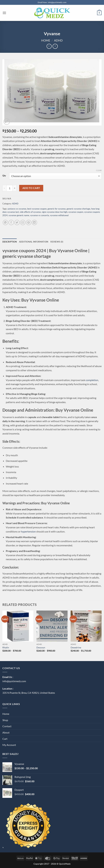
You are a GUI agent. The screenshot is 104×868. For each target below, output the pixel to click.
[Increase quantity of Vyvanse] (15, 188)
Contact (7, 726)
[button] (4, 13)
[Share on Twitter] (17, 222)
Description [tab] (10, 242)
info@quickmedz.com (14, 681)
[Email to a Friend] (23, 222)
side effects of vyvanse (30, 212)
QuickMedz (65, 864)
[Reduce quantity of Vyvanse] (4, 188)
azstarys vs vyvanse (17, 209)
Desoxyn (41, 647)
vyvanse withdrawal (59, 215)
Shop (5, 720)
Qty (4, 176)
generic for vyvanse (57, 209)
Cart (5, 739)
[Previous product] (55, 46)
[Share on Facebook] (11, 222)
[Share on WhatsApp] (5, 222)
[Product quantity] (10, 188)
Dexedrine (76, 647)
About (6, 732)
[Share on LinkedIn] (34, 222)
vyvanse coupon (76, 212)
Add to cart (31, 188)
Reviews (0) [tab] (57, 242)
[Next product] (49, 46)
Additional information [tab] (34, 242)
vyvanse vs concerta (40, 215)
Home (46, 40)
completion (92, 380)
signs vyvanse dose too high (55, 212)
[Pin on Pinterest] (29, 222)
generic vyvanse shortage (78, 209)
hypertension (28, 531)
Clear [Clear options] (99, 170)
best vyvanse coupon (37, 209)
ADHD (58, 40)
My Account (9, 745)
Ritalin (6, 647)
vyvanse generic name (19, 215)
